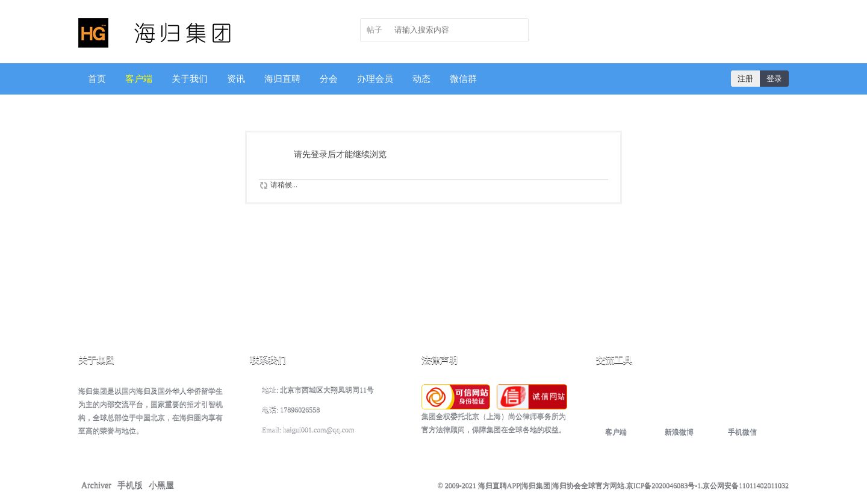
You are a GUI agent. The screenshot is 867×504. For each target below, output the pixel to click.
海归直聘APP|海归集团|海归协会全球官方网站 (551, 485)
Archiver (96, 485)
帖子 (374, 30)
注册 (745, 79)
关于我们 (190, 79)
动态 (421, 79)
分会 (329, 79)
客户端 (139, 79)
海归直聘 (282, 79)
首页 (97, 79)
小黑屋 (161, 485)
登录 (774, 79)
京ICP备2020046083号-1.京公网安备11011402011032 (707, 485)
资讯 (236, 79)
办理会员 (375, 79)
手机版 (130, 485)
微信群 (463, 79)
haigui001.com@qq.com (319, 429)
